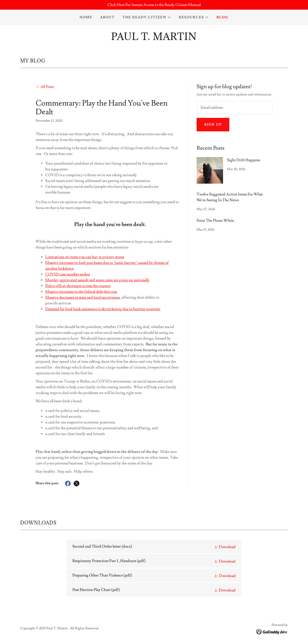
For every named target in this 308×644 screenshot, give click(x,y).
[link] (154, 39)
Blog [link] (222, 17)
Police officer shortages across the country (78, 286)
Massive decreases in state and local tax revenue (83, 297)
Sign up (213, 125)
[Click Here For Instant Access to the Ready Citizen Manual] (154, 5)
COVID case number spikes (67, 274)
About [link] (107, 17)
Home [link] (86, 17)
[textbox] (234, 107)
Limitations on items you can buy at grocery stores (85, 257)
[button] (147, 17)
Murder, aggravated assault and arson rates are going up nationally (97, 280)
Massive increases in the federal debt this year (81, 292)
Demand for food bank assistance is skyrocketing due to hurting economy (103, 309)
